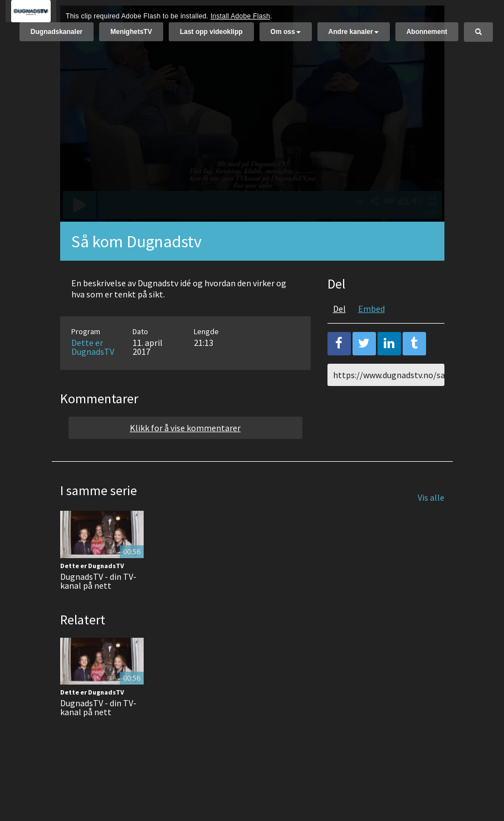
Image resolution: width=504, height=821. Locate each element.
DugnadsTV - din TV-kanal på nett (98, 609)
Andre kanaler (354, 37)
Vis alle (431, 525)
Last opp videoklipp (211, 37)
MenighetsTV (131, 37)
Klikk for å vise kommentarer (185, 456)
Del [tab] (339, 336)
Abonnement (427, 37)
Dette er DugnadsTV (93, 375)
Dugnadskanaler (57, 37)
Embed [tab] (371, 336)
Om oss (286, 37)
